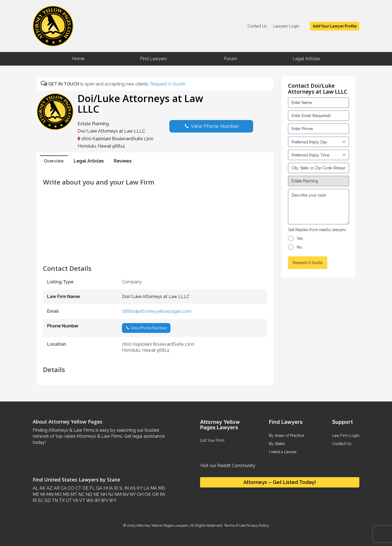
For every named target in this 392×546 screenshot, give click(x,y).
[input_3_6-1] (318, 155)
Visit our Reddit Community (228, 466)
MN (49, 494)
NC (81, 494)
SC (40, 500)
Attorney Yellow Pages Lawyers (162, 525)
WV (104, 500)
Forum (231, 59)
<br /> (155, 253)
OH (140, 494)
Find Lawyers (153, 59)
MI (42, 494)
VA (75, 500)
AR (56, 488)
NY (132, 494)
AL (36, 488)
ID (116, 488)
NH (103, 494)
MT (73, 494)
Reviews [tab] (123, 161)
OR (155, 494)
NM (117, 494)
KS (132, 488)
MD (161, 488)
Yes (300, 238)
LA (146, 488)
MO (58, 494)
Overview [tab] (54, 161)
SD (47, 500)
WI (97, 500)
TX (61, 500)
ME (36, 494)
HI (105, 488)
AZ (49, 488)
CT (78, 488)
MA (153, 488)
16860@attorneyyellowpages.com (157, 311)
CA (63, 488)
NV (125, 494)
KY (139, 488)
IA (110, 488)
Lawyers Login (286, 26)
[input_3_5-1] (318, 142)
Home (78, 59)
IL (121, 488)
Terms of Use (235, 525)
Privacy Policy (257, 525)
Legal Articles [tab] (89, 161)
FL (92, 488)
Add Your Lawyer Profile (335, 26)
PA (162, 494)
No (299, 247)
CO (71, 488)
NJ (110, 494)
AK (42, 488)
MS (66, 494)
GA (99, 488)
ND (88, 494)
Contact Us (257, 26)
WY (112, 500)
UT (68, 500)
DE (85, 488)
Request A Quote (168, 84)
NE (96, 494)
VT (82, 500)
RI (35, 500)
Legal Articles (306, 59)
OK (147, 494)
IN (126, 488)
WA (89, 500)
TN (54, 500)
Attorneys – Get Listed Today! (280, 482)
